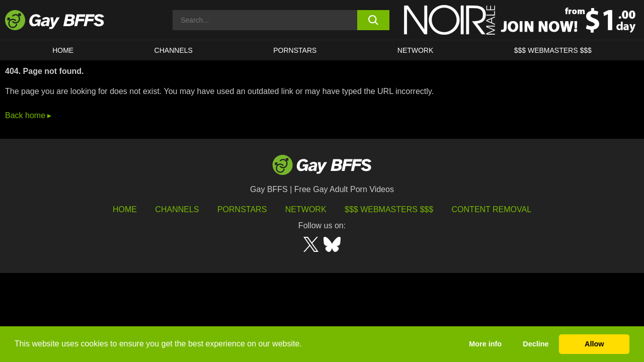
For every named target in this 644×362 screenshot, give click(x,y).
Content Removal (492, 209)
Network (416, 50)
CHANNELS (174, 50)
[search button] (374, 20)
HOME (63, 50)
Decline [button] (536, 344)
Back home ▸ (28, 115)
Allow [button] (594, 344)
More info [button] (485, 344)
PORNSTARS (295, 50)
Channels (177, 209)
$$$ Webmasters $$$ (553, 50)
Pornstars (242, 209)
